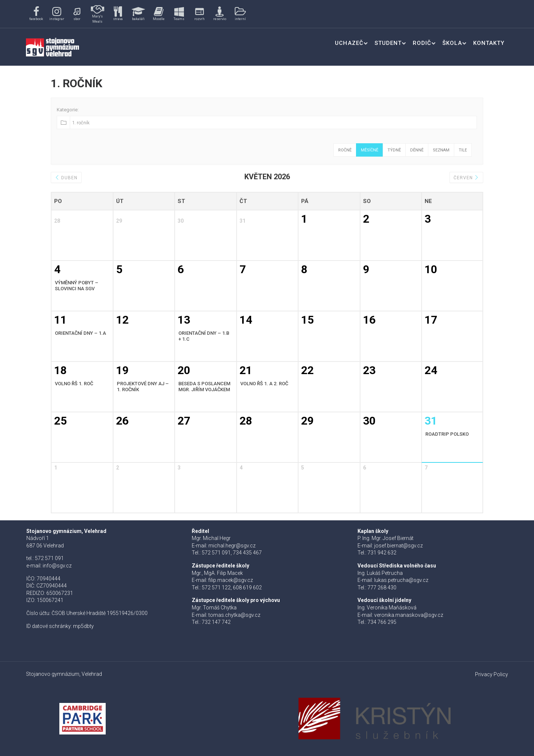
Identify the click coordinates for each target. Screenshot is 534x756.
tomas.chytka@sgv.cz (234, 615)
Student (388, 43)
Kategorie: (68, 110)
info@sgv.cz (57, 566)
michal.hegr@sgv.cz (232, 546)
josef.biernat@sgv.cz (398, 546)
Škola (452, 43)
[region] (142, 14)
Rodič (422, 43)
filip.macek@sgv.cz (231, 580)
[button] (36, 14)
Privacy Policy (492, 674)
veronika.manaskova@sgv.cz (409, 615)
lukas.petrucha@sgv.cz (401, 580)
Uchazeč (349, 43)
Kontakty (489, 43)
